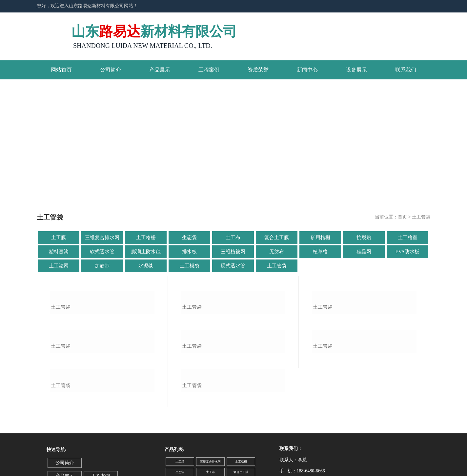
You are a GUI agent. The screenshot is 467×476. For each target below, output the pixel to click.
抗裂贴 (364, 238)
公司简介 (111, 70)
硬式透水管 (233, 266)
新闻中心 (307, 70)
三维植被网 (233, 252)
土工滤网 (59, 266)
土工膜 (59, 238)
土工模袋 (190, 266)
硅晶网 (364, 252)
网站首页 (61, 70)
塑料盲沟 (59, 252)
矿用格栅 (320, 238)
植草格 (320, 252)
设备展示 (356, 70)
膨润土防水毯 (146, 252)
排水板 (189, 252)
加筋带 (102, 266)
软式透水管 (102, 252)
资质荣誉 (258, 70)
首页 (402, 217)
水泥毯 (146, 266)
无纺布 (277, 252)
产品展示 (160, 70)
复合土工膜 (277, 238)
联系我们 (406, 70)
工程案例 (209, 70)
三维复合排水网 (102, 238)
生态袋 (189, 238)
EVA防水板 (408, 252)
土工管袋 (277, 266)
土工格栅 (146, 238)
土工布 (233, 238)
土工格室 (408, 238)
